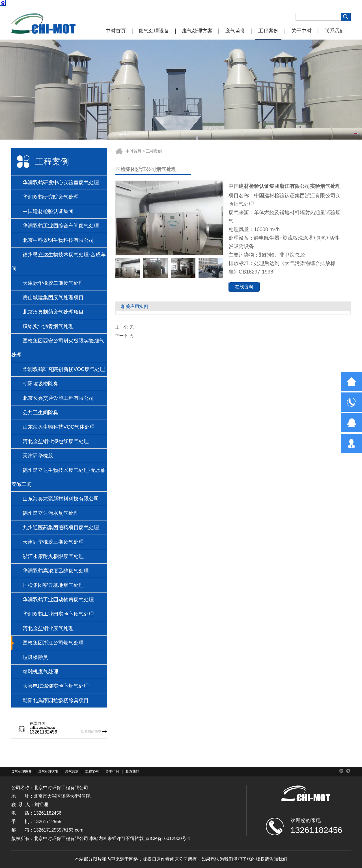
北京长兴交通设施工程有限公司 (58, 398)
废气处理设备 (154, 31)
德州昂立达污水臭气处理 (51, 513)
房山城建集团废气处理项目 (53, 298)
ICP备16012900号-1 (170, 838)
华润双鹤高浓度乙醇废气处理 (56, 571)
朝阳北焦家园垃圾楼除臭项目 (56, 700)
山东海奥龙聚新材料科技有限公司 (61, 499)
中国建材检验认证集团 (48, 211)
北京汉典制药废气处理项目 (53, 312)
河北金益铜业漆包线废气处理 (56, 441)
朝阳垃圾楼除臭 (40, 384)
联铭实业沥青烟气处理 (48, 326)
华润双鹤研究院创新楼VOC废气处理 (64, 369)
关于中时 (301, 31)
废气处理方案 (197, 31)
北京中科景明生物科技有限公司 (58, 240)
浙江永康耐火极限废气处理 (53, 556)
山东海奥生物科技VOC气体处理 (59, 427)
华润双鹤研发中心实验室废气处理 (61, 183)
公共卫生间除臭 (40, 413)
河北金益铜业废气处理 (48, 628)
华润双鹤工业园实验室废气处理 (58, 614)
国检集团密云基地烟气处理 (53, 585)
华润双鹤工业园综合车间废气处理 (61, 226)
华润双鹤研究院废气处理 (51, 197)
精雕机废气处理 (40, 672)
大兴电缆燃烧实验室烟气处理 (56, 686)
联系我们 (335, 31)
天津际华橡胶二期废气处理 (53, 283)
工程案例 (268, 31)
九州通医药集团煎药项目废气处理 (61, 528)
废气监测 (235, 31)
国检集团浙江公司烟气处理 (53, 643)
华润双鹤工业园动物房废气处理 (58, 600)
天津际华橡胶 (38, 456)
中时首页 (116, 31)
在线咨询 (244, 287)
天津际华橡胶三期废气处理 (53, 542)
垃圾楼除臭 (35, 657)
